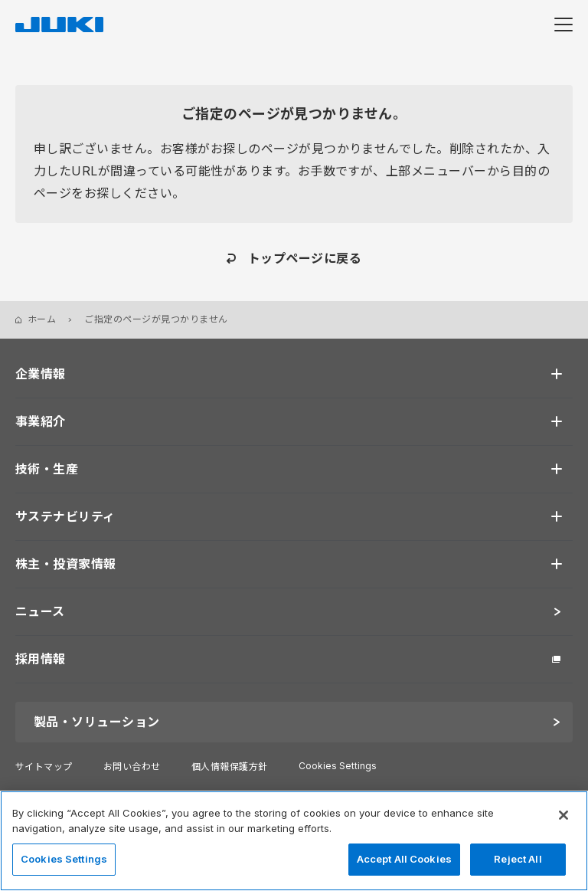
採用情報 (41, 659)
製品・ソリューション (97, 722)
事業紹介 (41, 421)
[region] (294, 841)
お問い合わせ (132, 767)
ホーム (42, 319)
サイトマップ (44, 767)
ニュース (40, 611)
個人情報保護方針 (230, 767)
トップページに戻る (305, 258)
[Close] (563, 815)
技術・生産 (47, 469)
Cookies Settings (338, 766)
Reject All (518, 859)
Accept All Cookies (404, 859)
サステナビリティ (65, 516)
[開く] (557, 374)
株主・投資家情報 (66, 564)
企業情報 (41, 374)
